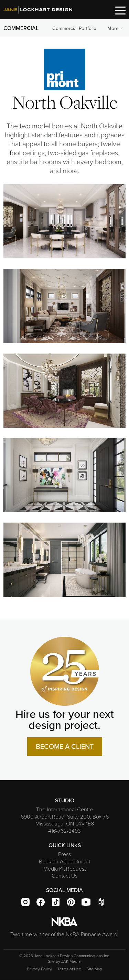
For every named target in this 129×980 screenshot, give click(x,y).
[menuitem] (74, 28)
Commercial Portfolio (74, 28)
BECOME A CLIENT (65, 746)
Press (64, 854)
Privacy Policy (39, 969)
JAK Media (71, 961)
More (116, 28)
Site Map (94, 969)
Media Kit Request (64, 869)
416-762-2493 (64, 831)
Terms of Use (69, 969)
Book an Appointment (64, 861)
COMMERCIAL (21, 28)
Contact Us (64, 875)
